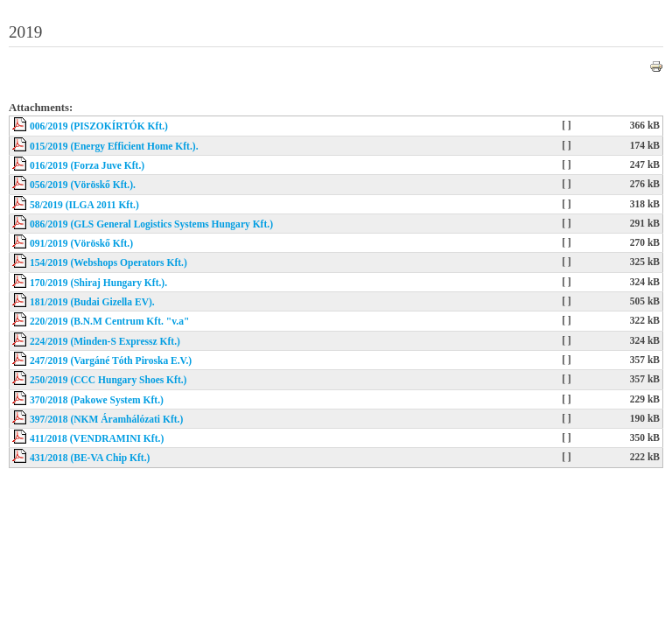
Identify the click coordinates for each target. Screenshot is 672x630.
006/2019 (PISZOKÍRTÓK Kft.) (99, 126)
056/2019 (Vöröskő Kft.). (83, 185)
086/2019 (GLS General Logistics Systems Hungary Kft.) (151, 224)
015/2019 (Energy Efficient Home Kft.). (114, 146)
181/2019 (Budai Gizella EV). (92, 302)
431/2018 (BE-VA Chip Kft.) (90, 458)
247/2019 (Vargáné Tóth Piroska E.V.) (111, 360)
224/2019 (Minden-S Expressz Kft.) (105, 341)
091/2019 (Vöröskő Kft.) (81, 243)
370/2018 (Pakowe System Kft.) (97, 400)
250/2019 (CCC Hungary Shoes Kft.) (108, 380)
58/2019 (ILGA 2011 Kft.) (84, 205)
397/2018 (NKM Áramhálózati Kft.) (106, 419)
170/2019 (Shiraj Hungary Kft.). (98, 283)
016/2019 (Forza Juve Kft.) (87, 165)
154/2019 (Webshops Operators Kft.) (108, 262)
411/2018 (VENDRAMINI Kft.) (97, 438)
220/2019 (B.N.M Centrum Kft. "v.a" (109, 321)
